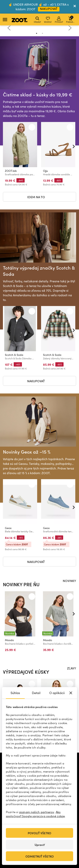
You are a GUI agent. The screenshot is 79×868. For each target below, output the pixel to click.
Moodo (9, 640)
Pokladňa (71, 19)
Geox (8, 528)
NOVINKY (69, 581)
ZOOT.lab (11, 171)
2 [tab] (42, 33)
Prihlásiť (59, 20)
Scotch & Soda (14, 355)
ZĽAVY (72, 668)
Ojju (45, 171)
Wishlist (48, 20)
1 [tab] (37, 33)
